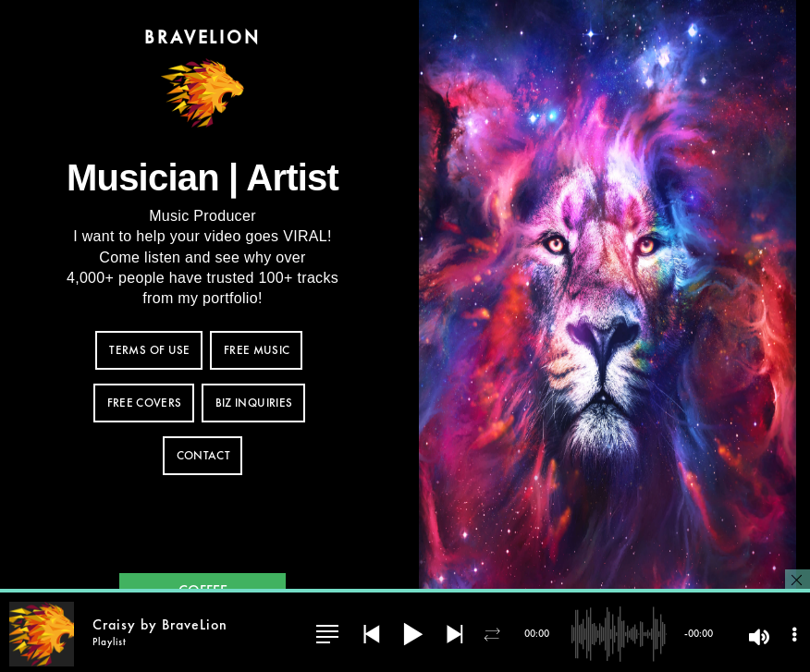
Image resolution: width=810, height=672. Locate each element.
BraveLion (202, 37)
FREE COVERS (145, 403)
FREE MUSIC (257, 351)
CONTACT (204, 456)
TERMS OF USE (149, 351)
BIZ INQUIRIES (254, 403)
